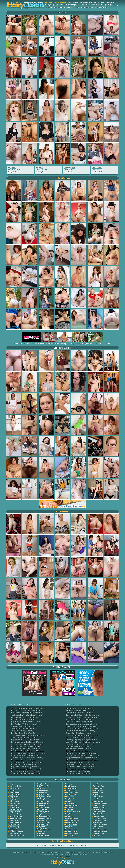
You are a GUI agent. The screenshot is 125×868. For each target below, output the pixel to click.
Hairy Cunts (41, 827)
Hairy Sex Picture (43, 803)
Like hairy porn (70, 803)
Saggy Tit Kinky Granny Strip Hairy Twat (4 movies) (83, 742)
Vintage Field (42, 831)
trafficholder (67, 856)
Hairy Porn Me (98, 792)
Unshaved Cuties (43, 795)
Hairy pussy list (71, 795)
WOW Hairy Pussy (44, 822)
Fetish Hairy (69, 797)
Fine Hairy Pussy (15, 814)
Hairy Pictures (98, 827)
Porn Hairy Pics (98, 786)
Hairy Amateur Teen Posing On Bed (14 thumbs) (26, 713)
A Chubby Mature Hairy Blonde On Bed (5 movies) (83, 735)
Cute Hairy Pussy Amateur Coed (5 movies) (80, 731)
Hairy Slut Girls (43, 825)
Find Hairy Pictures (72, 825)
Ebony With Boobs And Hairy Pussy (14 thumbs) (27, 758)
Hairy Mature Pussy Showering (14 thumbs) (25, 767)
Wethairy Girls (14, 829)
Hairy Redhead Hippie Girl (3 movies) (79, 771)
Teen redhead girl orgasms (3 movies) (78, 749)
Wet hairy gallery (71, 788)
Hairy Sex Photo (15, 812)
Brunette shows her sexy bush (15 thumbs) (24, 755)
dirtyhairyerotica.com (73, 812)
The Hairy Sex (42, 799)
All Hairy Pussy (41, 172)
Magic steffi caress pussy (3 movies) (78, 746)
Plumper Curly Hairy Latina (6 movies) (79, 733)
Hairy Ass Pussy (99, 801)
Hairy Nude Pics (43, 784)
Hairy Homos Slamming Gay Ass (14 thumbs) (26, 769)
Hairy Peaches (42, 792)
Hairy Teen (97, 835)
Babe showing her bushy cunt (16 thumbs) (24, 717)
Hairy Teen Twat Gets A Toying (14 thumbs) (25, 711)
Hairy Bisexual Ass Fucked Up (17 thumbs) (25, 740)
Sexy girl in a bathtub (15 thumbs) (22, 731)
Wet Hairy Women (16, 816)
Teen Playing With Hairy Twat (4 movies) (80, 719)
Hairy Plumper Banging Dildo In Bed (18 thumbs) (27, 751)
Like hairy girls (42, 810)
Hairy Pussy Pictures (100, 825)
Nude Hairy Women (44, 812)
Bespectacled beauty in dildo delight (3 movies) (82, 724)
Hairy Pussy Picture (44, 818)
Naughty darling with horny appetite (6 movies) (82, 758)
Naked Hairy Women (72, 820)
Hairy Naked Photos (44, 829)
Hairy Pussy (41, 805)
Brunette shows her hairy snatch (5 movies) (80, 764)
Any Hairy (39, 168)
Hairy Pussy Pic (42, 170)
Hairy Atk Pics (13, 172)
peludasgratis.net (71, 822)
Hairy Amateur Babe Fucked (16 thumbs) (24, 760)
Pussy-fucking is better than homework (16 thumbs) (27, 735)
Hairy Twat (41, 833)
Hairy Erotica (98, 788)
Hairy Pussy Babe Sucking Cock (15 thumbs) (25, 746)
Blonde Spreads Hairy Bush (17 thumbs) (24, 737)
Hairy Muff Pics (97, 168)
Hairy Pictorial (98, 797)
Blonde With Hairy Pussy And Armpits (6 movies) (82, 760)
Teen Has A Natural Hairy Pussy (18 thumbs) (25, 726)
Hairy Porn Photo (71, 831)
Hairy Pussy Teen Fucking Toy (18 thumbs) (25, 771)
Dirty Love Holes (43, 801)
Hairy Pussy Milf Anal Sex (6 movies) (78, 773)
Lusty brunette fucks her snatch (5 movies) (80, 737)
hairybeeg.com (70, 784)
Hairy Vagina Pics (15, 833)
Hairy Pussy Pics (15, 822)
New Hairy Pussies (16, 810)
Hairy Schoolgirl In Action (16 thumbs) (23, 764)
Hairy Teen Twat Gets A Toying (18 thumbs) (25, 749)
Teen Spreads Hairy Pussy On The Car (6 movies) (82, 715)
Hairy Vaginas (69, 170)
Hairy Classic (14, 820)
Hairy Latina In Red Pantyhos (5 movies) (79, 708)
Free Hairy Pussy (71, 790)
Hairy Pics (69, 801)
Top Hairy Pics (98, 790)
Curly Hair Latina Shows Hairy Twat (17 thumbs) (27, 744)
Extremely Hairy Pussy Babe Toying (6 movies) (82, 740)
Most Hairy (41, 788)
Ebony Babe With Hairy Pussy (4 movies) (80, 722)
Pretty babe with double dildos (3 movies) (80, 769)
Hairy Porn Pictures (44, 797)
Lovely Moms (70, 810)
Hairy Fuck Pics (71, 799)
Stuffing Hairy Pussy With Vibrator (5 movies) (81, 717)
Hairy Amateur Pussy (17, 835)
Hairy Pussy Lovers (100, 784)
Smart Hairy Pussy (99, 820)
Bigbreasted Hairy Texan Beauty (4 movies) (80, 711)
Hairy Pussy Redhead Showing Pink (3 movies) (82, 753)
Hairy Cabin (97, 799)
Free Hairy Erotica (14, 170)
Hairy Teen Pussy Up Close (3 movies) (79, 751)
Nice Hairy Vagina (43, 807)
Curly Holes (69, 827)
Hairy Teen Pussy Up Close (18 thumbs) (24, 724)
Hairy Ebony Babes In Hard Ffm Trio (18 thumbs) (27, 742)
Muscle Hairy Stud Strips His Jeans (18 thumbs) (26, 773)
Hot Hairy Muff (97, 172)
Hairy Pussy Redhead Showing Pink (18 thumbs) (26, 722)
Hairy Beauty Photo (100, 812)
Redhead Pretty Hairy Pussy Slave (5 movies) (81, 744)
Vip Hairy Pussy (15, 825)
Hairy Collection (71, 814)
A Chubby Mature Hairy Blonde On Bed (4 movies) (83, 728)
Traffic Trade (58, 856)
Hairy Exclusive (71, 786)
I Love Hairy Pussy (16, 818)
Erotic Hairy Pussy (99, 829)
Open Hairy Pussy (99, 814)
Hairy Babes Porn (99, 805)
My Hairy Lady (14, 827)
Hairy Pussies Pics (44, 816)
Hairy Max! (69, 816)
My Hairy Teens (98, 810)
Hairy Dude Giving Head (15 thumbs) (23, 733)
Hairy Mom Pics (69, 168)
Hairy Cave (69, 807)
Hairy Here (97, 795)
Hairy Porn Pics (43, 790)
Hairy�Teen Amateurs (101, 803)
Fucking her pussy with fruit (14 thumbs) (24, 728)
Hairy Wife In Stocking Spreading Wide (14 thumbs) (28, 753)
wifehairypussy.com (16, 831)
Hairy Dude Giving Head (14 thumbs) (23, 719)
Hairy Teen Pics (98, 833)
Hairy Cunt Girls (99, 816)
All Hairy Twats (98, 822)
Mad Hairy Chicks (71, 829)
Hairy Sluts (69, 835)
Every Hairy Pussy (71, 792)
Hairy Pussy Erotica (100, 831)
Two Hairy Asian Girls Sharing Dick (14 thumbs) (27, 708)
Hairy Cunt (96, 170)
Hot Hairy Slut (42, 820)
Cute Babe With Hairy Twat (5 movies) (79, 762)
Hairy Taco (41, 814)
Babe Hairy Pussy (43, 835)
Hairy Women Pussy (44, 786)
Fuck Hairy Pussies (72, 818)
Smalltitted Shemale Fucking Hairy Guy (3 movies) (83, 755)
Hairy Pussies (69, 172)
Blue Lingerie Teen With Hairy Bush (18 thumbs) (27, 715)
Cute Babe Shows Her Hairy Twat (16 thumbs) (26, 762)
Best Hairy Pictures (72, 833)
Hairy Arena (12, 168)
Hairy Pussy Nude (99, 807)
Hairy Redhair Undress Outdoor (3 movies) (80, 767)
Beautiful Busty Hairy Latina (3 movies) (79, 713)
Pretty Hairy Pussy (99, 818)
